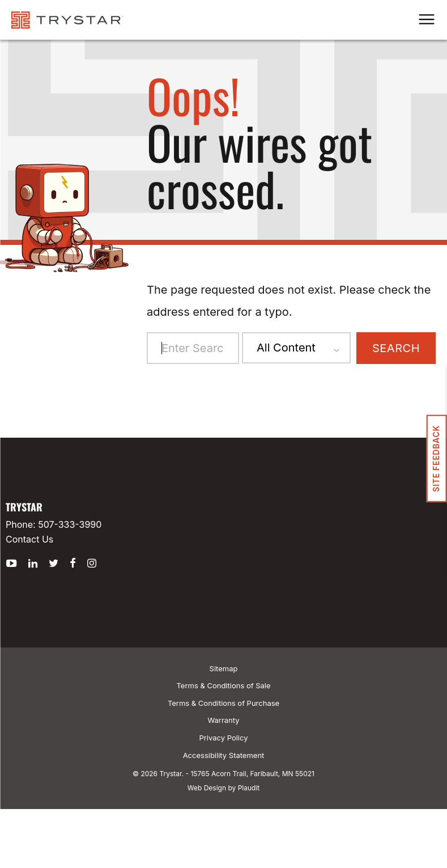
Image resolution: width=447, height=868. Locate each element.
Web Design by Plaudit (223, 788)
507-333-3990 (70, 524)
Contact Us (29, 539)
